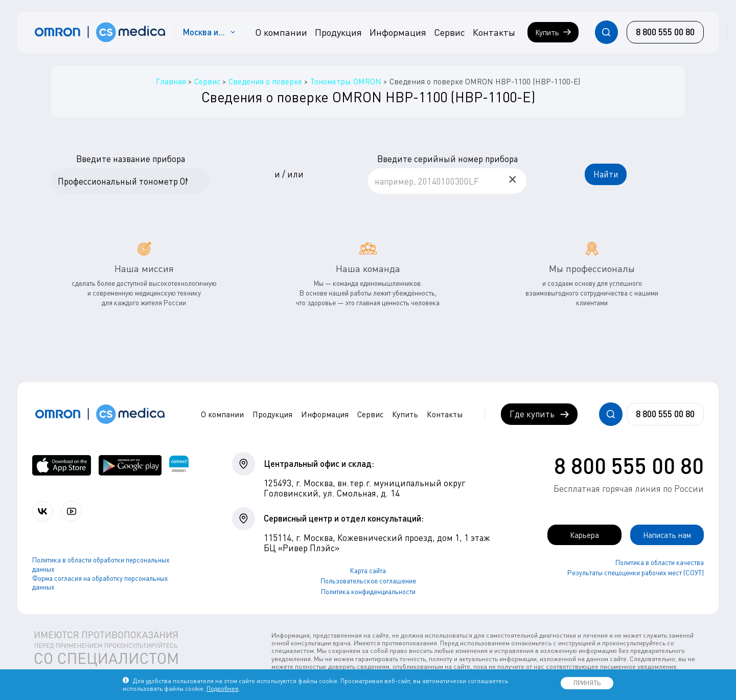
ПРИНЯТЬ (587, 683)
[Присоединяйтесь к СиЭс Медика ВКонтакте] (44, 512)
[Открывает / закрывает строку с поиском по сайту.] (606, 32)
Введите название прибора (131, 159)
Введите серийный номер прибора (447, 159)
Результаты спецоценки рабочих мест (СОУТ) (636, 574)
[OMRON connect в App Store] (62, 466)
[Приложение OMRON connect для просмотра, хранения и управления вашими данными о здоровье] (179, 466)
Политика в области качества (660, 563)
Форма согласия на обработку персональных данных (100, 584)
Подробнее (223, 688)
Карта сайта (368, 571)
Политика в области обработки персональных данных (101, 566)
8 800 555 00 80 (629, 466)
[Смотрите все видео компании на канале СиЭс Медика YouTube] (75, 512)
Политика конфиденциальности (368, 592)
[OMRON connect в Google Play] (130, 466)
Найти (606, 174)
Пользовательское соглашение (368, 581)
